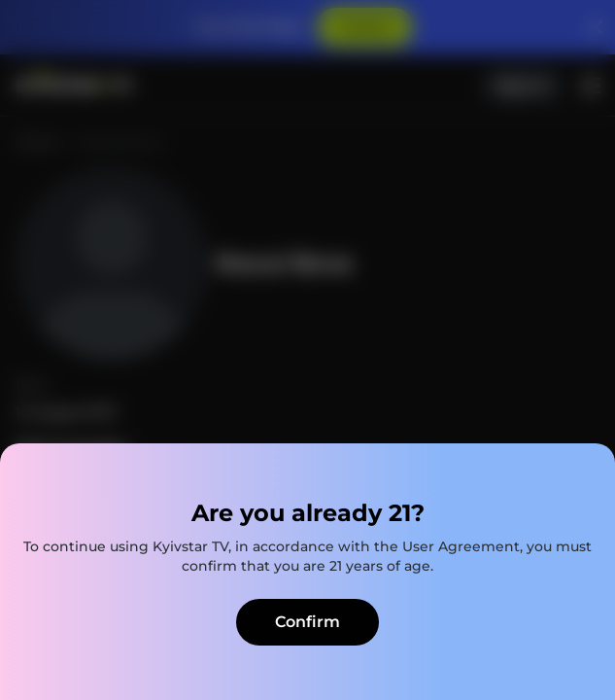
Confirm (307, 622)
